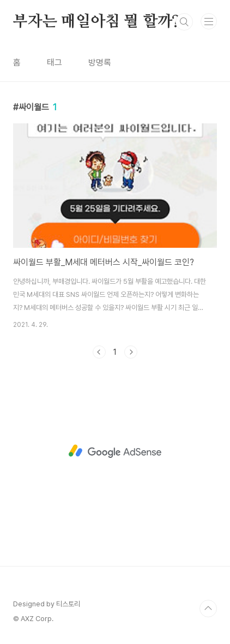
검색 (184, 22)
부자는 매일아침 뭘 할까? (96, 22)
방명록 (100, 62)
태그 (55, 62)
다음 (131, 352)
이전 (99, 352)
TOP (208, 609)
